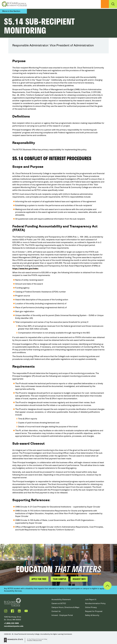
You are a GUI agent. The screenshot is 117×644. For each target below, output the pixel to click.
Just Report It (91, 600)
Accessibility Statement (61, 600)
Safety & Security (92, 615)
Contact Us (56, 611)
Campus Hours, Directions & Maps (65, 607)
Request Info (79, 579)
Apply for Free (39, 579)
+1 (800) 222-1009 (11, 623)
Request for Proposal (94, 611)
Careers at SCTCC (59, 603)
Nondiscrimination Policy (95, 603)
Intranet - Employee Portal (62, 615)
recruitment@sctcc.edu (14, 626)
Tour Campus (59, 579)
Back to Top (107, 586)
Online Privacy (91, 607)
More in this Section (11, 11)
